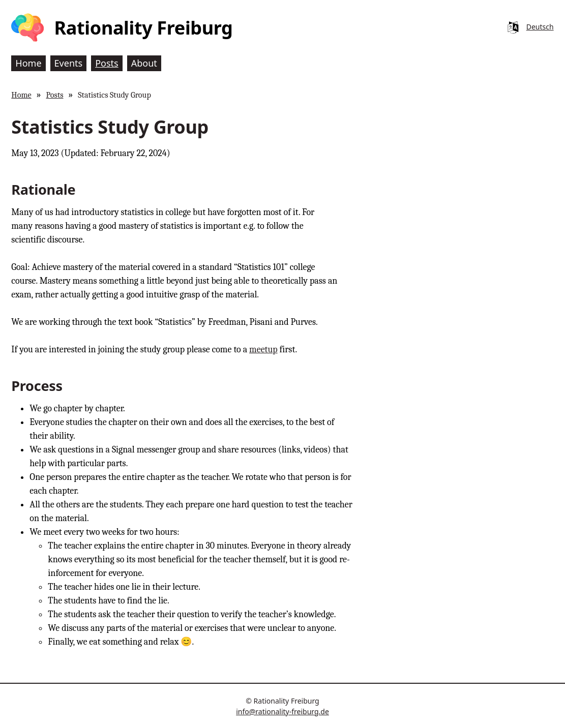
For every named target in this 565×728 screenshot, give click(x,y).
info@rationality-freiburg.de (282, 711)
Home (21, 95)
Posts (54, 95)
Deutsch (540, 27)
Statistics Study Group (114, 95)
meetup (263, 350)
